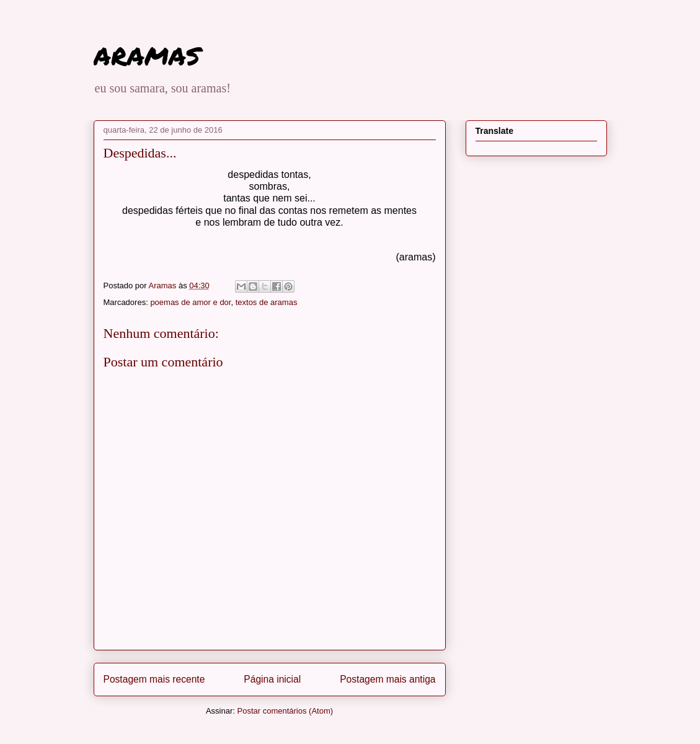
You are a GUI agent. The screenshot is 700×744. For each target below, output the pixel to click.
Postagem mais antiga (388, 679)
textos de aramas (267, 302)
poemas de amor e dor (190, 302)
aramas (147, 53)
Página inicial (272, 679)
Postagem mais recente (154, 679)
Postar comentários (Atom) (285, 711)
